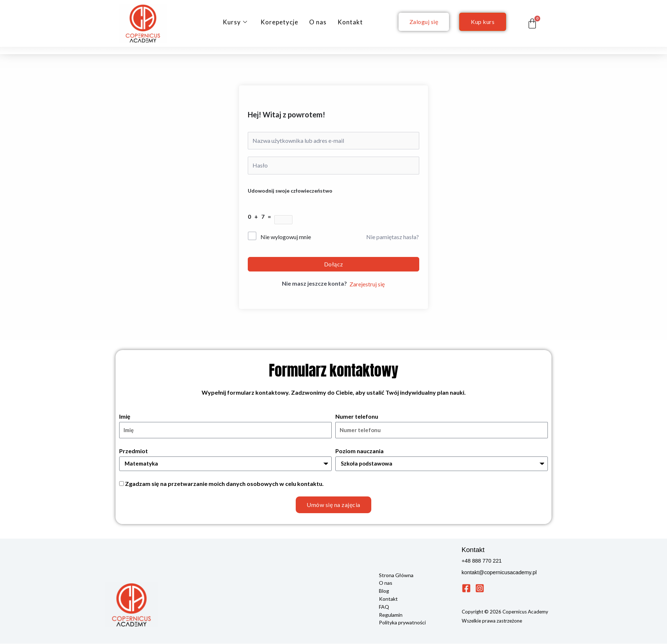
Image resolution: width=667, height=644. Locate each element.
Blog (384, 591)
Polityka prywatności (402, 621)
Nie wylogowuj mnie (286, 237)
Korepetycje (279, 22)
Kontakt (350, 22)
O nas (318, 22)
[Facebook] (466, 589)
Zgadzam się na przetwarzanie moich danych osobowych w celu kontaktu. (224, 484)
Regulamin (391, 614)
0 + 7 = (261, 216)
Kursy (235, 22)
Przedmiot (134, 451)
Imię (125, 416)
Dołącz (334, 264)
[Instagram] (480, 589)
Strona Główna (396, 575)
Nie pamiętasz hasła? (393, 237)
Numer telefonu (357, 416)
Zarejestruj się (367, 284)
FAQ (384, 606)
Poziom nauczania (359, 451)
